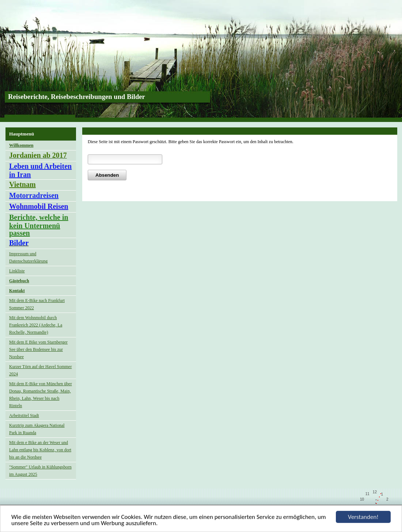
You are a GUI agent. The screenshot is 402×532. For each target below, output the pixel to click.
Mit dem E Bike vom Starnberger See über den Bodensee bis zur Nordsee (38, 349)
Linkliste (17, 271)
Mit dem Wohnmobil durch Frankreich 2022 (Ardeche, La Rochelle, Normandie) (36, 325)
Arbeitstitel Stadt (24, 416)
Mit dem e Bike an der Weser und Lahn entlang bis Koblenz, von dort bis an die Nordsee (40, 450)
